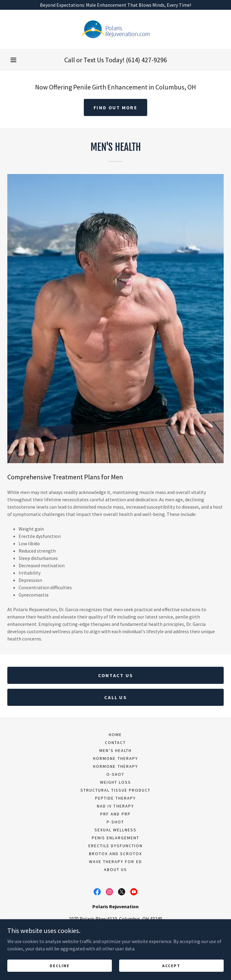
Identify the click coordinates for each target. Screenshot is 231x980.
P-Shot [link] (115, 822)
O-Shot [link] (115, 774)
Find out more (116, 107)
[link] (116, 29)
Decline (60, 970)
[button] (13, 60)
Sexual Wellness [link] (116, 830)
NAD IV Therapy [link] (115, 806)
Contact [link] (115, 742)
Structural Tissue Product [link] (116, 790)
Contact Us (116, 675)
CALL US (116, 697)
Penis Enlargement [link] (116, 838)
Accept (171, 970)
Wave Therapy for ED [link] (115, 862)
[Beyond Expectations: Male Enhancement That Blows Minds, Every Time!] (116, 5)
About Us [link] (116, 869)
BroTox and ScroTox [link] (116, 854)
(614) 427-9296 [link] (146, 60)
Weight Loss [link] (116, 782)
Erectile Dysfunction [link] (116, 846)
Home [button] (115, 735)
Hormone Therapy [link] (115, 758)
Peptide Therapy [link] (116, 798)
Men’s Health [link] (116, 750)
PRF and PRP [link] (115, 814)
